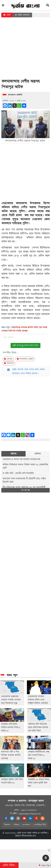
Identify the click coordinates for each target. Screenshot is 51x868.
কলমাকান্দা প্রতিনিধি (15, 95)
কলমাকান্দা (9, 363)
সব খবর (25, 490)
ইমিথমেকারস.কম (29, 836)
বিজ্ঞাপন (7, 825)
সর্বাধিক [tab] (38, 454)
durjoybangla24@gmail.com (30, 814)
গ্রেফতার (8, 359)
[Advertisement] (25, 49)
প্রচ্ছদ (7, 15)
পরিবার (16, 825)
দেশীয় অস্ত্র (27, 207)
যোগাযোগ (26, 825)
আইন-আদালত (22, 15)
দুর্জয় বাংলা (22, 833)
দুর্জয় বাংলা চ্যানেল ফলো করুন (26, 345)
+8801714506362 (29, 810)
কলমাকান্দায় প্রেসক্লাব (25, 359)
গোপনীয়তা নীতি (40, 825)
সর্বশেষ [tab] (13, 454)
